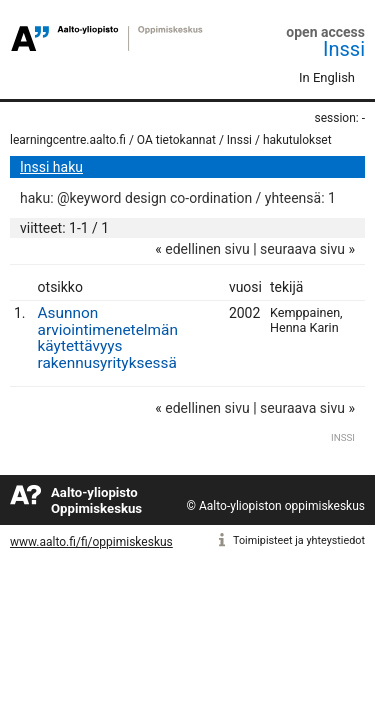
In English (327, 77)
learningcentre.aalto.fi (68, 140)
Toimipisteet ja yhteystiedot (299, 540)
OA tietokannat (176, 140)
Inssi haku (51, 167)
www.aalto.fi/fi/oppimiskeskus (91, 542)
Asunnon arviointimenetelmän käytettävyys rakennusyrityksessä (108, 338)
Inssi (344, 49)
